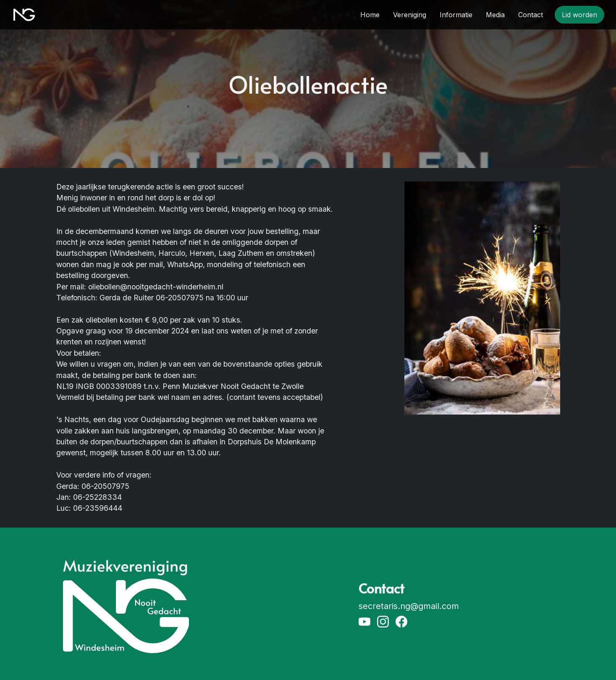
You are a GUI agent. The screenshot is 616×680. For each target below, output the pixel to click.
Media (495, 15)
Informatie (456, 15)
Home (370, 15)
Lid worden (579, 15)
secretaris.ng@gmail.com (409, 606)
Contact (531, 15)
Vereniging (410, 15)
